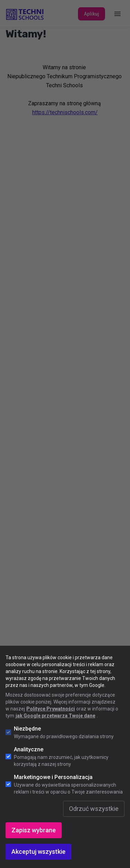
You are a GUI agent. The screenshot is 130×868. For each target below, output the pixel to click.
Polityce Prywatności (51, 709)
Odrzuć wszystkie (94, 809)
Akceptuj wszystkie (38, 852)
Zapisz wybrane (34, 830)
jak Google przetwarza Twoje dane (55, 716)
